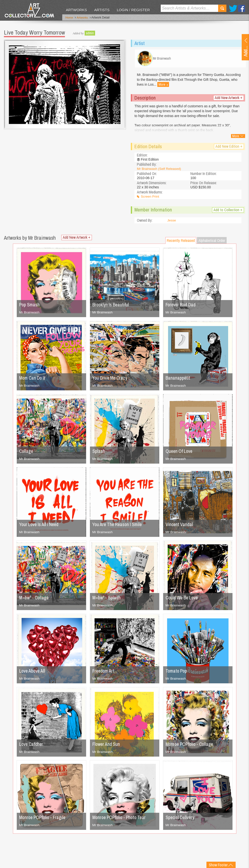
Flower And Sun (107, 745)
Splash (99, 452)
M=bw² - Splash (107, 599)
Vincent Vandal (179, 525)
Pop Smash (30, 306)
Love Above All (33, 672)
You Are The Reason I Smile (119, 525)
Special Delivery (181, 818)
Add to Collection (228, 211)
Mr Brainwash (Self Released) (160, 170)
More (183, 86)
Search (222, 8)
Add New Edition (229, 148)
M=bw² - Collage (35, 599)
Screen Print (150, 198)
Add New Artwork (229, 99)
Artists (102, 10)
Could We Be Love (183, 599)
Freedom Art (104, 672)
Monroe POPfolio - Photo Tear (121, 818)
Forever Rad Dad (182, 306)
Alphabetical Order (212, 242)
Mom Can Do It (33, 379)
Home (69, 18)
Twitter (233, 8)
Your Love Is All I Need (40, 525)
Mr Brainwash (30, 313)
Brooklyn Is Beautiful (111, 306)
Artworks (76, 10)
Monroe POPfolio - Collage (191, 745)
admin (90, 33)
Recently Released (181, 242)
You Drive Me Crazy (111, 379)
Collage (27, 452)
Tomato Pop (177, 672)
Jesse (172, 222)
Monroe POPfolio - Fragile (44, 818)
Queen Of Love (180, 452)
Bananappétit (178, 379)
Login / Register (133, 10)
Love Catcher (32, 745)
